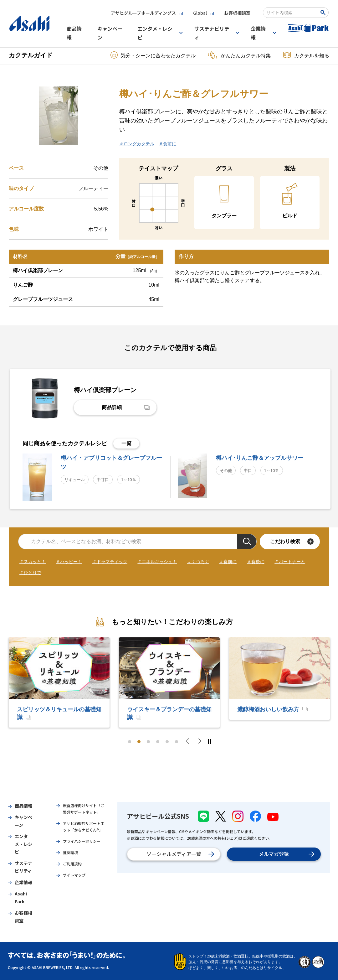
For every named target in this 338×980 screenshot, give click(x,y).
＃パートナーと (290, 562)
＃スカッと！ (33, 562)
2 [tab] (139, 742)
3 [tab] (148, 742)
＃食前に (167, 144)
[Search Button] (324, 13)
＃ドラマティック (110, 562)
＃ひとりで (30, 573)
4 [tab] (158, 742)
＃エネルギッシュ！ (157, 562)
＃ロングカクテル (137, 144)
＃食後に (256, 562)
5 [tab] (167, 742)
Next (199, 742)
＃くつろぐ (198, 562)
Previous (189, 742)
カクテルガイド (31, 55)
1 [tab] (130, 742)
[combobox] (292, 13)
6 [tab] (177, 742)
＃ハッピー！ (69, 562)
